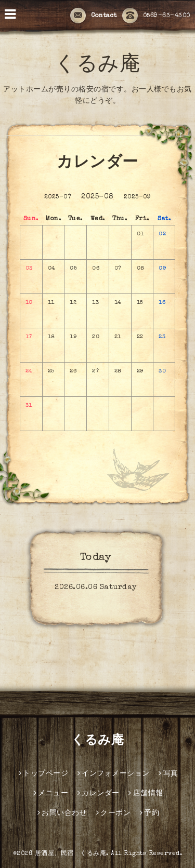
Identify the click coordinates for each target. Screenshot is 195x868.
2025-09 (138, 197)
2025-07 (58, 197)
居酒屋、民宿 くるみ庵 (71, 854)
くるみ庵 (97, 66)
